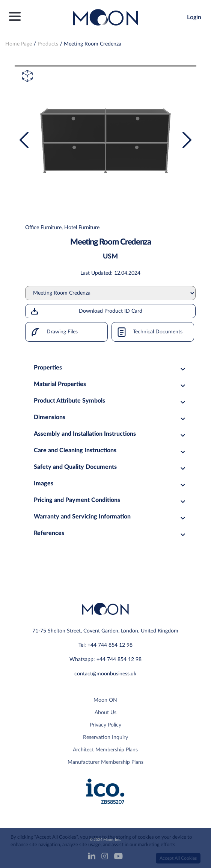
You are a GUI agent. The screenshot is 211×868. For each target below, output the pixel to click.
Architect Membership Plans (105, 750)
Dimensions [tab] (110, 417)
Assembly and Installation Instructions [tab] (110, 434)
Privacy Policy (105, 725)
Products (48, 44)
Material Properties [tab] (110, 384)
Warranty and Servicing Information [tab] (110, 517)
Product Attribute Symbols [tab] (110, 401)
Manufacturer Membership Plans (105, 762)
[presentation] (24, 140)
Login (194, 17)
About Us (105, 713)
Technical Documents (147, 332)
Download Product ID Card (86, 311)
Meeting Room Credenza (93, 44)
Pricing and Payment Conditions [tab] (110, 500)
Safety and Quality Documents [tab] (110, 467)
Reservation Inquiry (105, 737)
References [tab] (110, 533)
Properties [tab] (110, 368)
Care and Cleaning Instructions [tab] (110, 451)
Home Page (19, 44)
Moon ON (105, 700)
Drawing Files (52, 332)
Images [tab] (110, 484)
